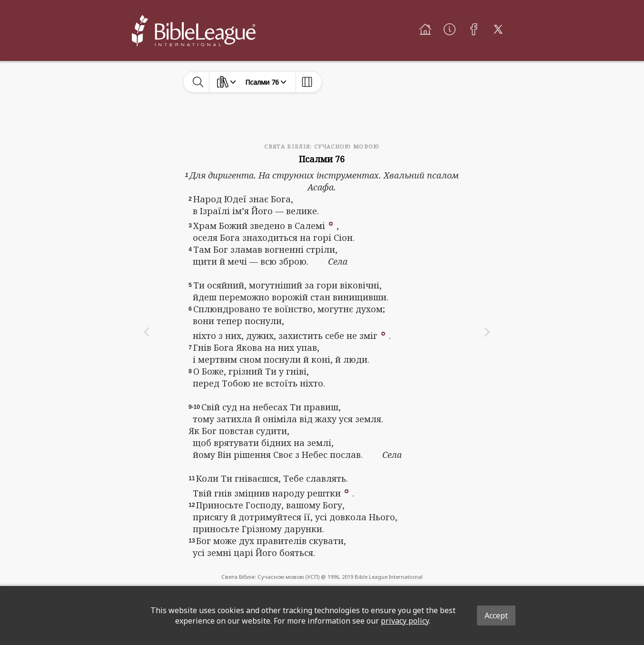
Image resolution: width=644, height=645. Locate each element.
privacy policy (405, 621)
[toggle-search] (198, 82)
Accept (496, 615)
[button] (331, 223)
